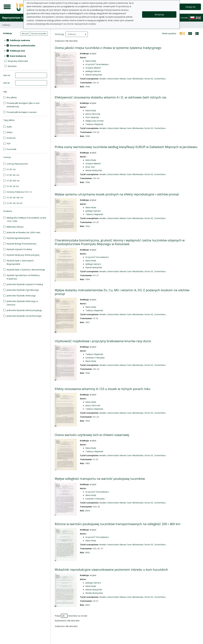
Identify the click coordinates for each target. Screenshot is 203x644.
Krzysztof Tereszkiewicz (97, 64)
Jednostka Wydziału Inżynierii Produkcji (25, 284)
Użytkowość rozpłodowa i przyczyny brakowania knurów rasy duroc (103, 341)
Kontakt (184, 18)
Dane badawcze (18, 56)
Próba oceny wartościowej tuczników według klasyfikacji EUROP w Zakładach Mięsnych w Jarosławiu (126, 147)
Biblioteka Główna (15, 227)
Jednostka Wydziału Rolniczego (21, 295)
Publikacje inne (17, 51)
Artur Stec (90, 167)
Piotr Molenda (92, 117)
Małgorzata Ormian (95, 121)
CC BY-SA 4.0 (13, 186)
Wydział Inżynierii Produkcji (19, 249)
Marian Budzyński (94, 75)
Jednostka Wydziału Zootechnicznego (24, 316)
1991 (87, 322)
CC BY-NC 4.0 (13, 175)
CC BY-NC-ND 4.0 (15, 197)
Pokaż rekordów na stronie (71, 616)
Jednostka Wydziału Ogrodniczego (23, 290)
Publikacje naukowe (20, 40)
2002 (87, 605)
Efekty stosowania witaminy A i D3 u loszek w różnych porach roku (103, 389)
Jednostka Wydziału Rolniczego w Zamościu (22, 303)
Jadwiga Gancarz (93, 71)
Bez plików (12, 97)
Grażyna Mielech (93, 68)
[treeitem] (25, 40)
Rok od (7, 75)
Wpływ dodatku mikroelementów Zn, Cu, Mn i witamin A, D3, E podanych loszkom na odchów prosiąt (122, 292)
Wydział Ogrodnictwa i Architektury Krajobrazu (23, 277)
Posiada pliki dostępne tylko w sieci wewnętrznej (23, 105)
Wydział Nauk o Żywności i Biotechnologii (26, 270)
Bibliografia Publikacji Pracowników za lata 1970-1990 (26, 219)
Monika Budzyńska (94, 593)
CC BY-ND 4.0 (13, 181)
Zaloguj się (190, 7)
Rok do (7, 83)
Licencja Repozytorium (17, 164)
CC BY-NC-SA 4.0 (14, 203)
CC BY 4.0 (11, 169)
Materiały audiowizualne (23, 45)
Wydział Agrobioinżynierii (18, 238)
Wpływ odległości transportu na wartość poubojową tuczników (100, 479)
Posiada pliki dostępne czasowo (22, 112)
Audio (9, 127)
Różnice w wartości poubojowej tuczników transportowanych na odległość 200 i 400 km (118, 524)
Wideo (10, 132)
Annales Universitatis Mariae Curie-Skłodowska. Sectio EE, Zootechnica (132, 79)
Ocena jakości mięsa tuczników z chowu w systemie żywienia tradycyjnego (108, 48)
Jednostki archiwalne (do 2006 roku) (23, 232)
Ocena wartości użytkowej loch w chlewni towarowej (92, 435)
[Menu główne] (7, 7)
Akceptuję (159, 14)
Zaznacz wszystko (39, 34)
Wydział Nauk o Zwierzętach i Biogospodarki (20, 262)
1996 (87, 87)
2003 (87, 552)
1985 (87, 463)
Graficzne (11, 138)
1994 (87, 226)
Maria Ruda (91, 61)
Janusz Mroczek (93, 114)
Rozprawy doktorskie (18, 61)
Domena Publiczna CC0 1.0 (19, 192)
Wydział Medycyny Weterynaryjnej (23, 255)
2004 (87, 511)
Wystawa (12, 66)
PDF (9, 143)
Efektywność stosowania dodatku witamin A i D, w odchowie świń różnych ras (111, 97)
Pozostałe (11, 149)
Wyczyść (25, 34)
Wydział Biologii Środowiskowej (21, 244)
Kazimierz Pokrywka (95, 358)
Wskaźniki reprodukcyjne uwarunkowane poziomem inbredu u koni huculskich (111, 570)
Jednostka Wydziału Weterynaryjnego (24, 310)
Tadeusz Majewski (94, 124)
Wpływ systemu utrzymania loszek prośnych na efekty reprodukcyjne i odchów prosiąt (117, 194)
